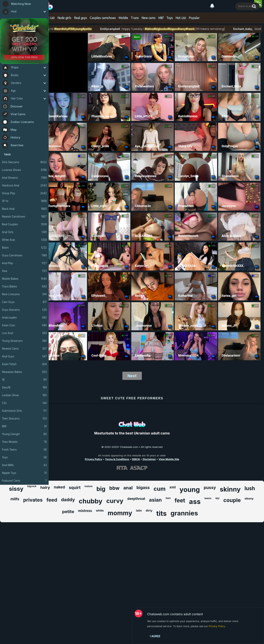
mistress (85, 511)
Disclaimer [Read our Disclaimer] (149, 459)
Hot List (49, 18)
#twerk (204, 29)
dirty (149, 510)
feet (180, 500)
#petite (101, 29)
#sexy (196, 29)
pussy (210, 488)
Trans (135, 18)
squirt (75, 488)
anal (128, 488)
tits (162, 513)
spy (217, 498)
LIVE (126, 36)
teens (208, 498)
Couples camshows (103, 18)
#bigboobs (175, 29)
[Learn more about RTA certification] (122, 468)
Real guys (80, 18)
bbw (114, 488)
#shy (79, 29)
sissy (16, 489)
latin (139, 510)
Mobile (123, 18)
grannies (184, 513)
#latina (164, 29)
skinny (230, 489)
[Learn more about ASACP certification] (139, 468)
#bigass (187, 29)
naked (59, 487)
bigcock (32, 486)
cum (160, 489)
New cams (148, 18)
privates (33, 500)
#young (92, 29)
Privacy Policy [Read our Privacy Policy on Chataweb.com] (93, 459)
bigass (143, 488)
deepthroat (136, 499)
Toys (170, 18)
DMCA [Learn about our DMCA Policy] (136, 459)
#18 (85, 29)
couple (232, 500)
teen (168, 498)
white (100, 510)
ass (195, 501)
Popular (194, 18)
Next (132, 376)
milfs (15, 499)
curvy (115, 501)
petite (68, 512)
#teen (72, 29)
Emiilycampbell (124, 29)
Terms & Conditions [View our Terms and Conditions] (117, 459)
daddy (68, 500)
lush (250, 488)
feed (52, 500)
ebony (249, 498)
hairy (45, 487)
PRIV (83, 156)
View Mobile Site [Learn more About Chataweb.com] (169, 459)
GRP (83, 335)
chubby (91, 501)
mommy (120, 513)
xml (173, 487)
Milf (161, 18)
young (190, 490)
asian (155, 500)
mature (89, 486)
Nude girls (64, 18)
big (101, 489)
